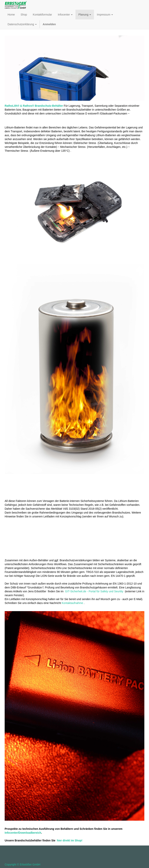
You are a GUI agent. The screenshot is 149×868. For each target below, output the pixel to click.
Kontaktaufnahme (72, 603)
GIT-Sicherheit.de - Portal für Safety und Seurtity (94, 591)
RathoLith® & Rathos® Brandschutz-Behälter (34, 106)
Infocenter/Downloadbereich (23, 833)
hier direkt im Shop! (70, 840)
